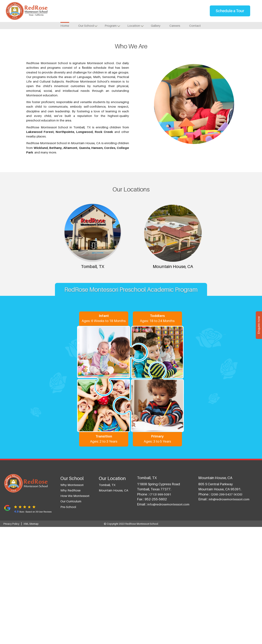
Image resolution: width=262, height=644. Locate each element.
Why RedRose (71, 607)
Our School (86, 26)
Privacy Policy (11, 641)
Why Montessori (72, 602)
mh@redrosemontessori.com (229, 616)
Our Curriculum (71, 618)
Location (134, 26)
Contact (195, 26)
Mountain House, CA (154, 98)
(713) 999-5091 (160, 611)
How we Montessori (75, 613)
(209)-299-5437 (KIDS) (227, 611)
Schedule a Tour (230, 11)
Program (111, 26)
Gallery (156, 26)
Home (65, 26)
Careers (175, 26)
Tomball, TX (108, 98)
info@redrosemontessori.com (168, 621)
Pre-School (68, 624)
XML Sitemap (31, 641)
